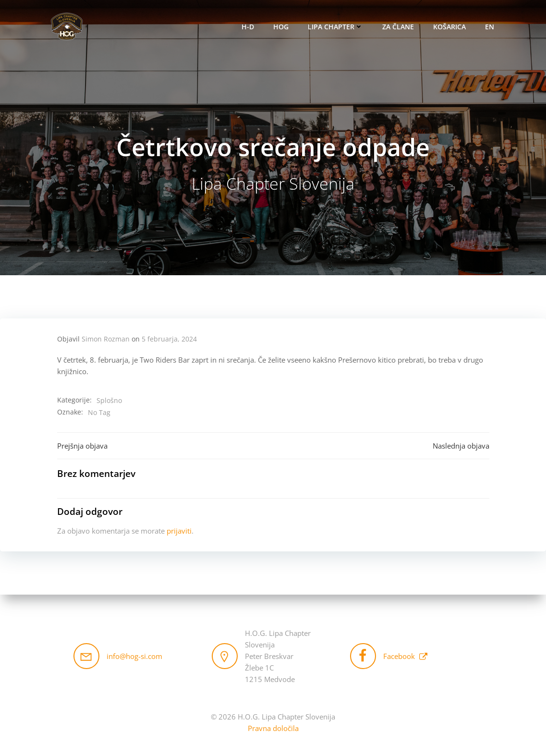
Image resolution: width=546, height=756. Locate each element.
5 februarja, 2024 (169, 339)
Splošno (109, 400)
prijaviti (179, 531)
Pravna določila (273, 728)
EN (490, 27)
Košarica (449, 27)
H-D (248, 27)
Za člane (398, 27)
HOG (281, 27)
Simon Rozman (106, 339)
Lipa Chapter (335, 27)
